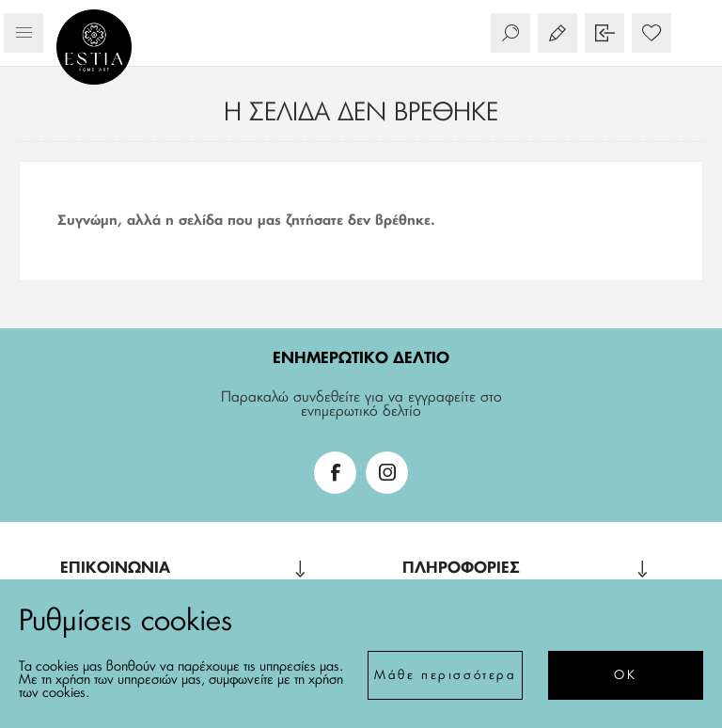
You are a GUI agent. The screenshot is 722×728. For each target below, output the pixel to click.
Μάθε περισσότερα (446, 676)
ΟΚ (625, 676)
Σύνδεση (604, 33)
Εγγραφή (557, 33)
